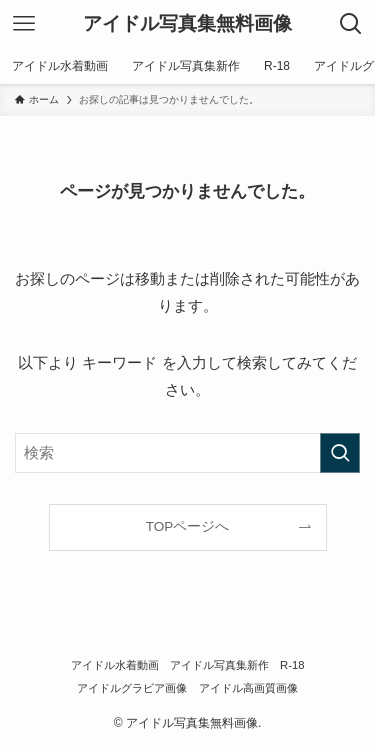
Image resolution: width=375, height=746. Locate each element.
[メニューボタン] (24, 24)
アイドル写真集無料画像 (187, 24)
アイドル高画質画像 (248, 688)
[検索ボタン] (351, 24)
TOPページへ (188, 526)
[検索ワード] (187, 453)
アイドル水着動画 (115, 665)
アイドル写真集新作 (219, 665)
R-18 (292, 665)
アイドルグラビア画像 (132, 688)
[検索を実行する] (340, 453)
